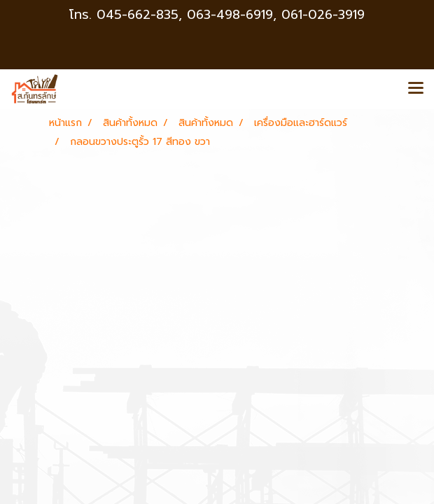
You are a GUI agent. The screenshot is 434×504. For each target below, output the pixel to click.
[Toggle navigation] (416, 89)
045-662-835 (138, 15)
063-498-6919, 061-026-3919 (276, 15)
